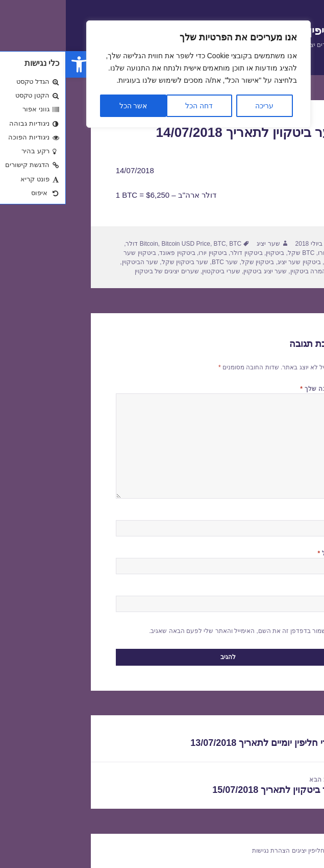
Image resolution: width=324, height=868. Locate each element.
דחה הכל (133, 106)
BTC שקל (235, 253)
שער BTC (159, 262)
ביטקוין (209, 253)
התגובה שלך (254, 389)
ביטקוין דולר (180, 253)
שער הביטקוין (74, 262)
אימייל (263, 553)
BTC (154, 244)
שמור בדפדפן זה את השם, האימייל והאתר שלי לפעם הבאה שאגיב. (172, 631)
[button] (13, 64)
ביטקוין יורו (147, 253)
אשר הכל (68, 106)
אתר (268, 591)
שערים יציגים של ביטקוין (101, 271)
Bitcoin (83, 244)
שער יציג (202, 244)
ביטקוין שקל (192, 262)
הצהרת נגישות (205, 851)
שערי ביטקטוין (155, 271)
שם (267, 515)
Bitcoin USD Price (120, 244)
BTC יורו (263, 253)
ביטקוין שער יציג (233, 262)
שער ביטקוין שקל (119, 262)
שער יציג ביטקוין (199, 271)
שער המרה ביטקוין (250, 271)
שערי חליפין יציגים (250, 851)
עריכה (198, 106)
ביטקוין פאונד (111, 253)
